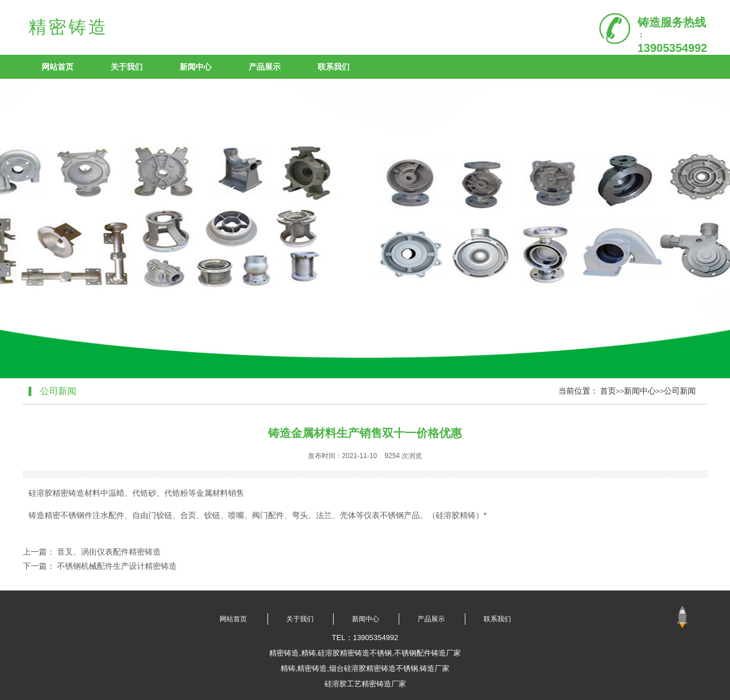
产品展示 (265, 67)
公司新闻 (680, 391)
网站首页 (58, 67)
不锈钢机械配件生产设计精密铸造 (117, 566)
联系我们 (334, 67)
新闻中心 (196, 67)
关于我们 (127, 67)
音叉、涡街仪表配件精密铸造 (109, 552)
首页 (608, 391)
